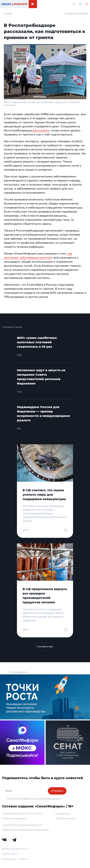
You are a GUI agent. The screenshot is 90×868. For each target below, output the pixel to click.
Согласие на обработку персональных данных (33, 799)
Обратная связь (66, 818)
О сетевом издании (14, 818)
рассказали (41, 130)
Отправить (57, 791)
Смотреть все (45, 646)
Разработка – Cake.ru (15, 859)
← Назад (7, 13)
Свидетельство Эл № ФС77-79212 (22, 814)
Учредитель (63, 814)
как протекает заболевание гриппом (38, 255)
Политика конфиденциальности (22, 825)
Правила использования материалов (25, 830)
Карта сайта (9, 854)
